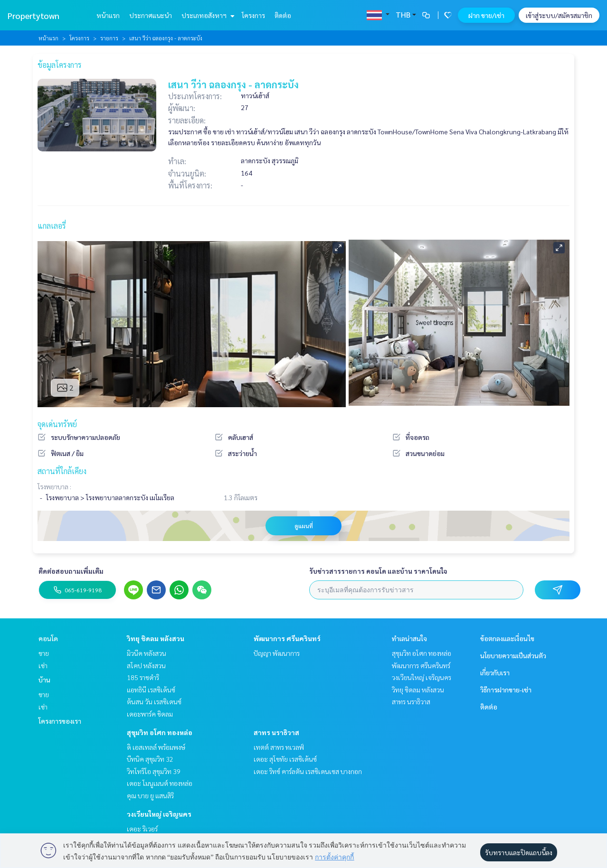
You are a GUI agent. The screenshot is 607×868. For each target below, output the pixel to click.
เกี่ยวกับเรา (495, 672)
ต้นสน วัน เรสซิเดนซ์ (154, 701)
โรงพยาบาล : (54, 486)
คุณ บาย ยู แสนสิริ (150, 795)
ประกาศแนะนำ (151, 15)
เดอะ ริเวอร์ (142, 829)
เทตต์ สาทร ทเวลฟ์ (279, 747)
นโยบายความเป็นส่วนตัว (513, 655)
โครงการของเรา (60, 721)
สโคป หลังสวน (146, 665)
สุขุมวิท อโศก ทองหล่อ (160, 732)
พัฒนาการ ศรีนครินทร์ (287, 638)
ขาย (44, 653)
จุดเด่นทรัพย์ (57, 424)
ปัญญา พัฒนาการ (277, 653)
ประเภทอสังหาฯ (207, 15)
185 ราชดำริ (143, 677)
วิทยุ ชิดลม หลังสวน (156, 638)
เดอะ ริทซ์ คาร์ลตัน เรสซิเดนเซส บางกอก (308, 771)
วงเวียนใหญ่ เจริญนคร (159, 814)
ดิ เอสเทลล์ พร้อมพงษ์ (156, 747)
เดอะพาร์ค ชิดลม (150, 714)
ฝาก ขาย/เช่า (486, 15)
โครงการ (253, 15)
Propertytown (33, 15)
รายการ (109, 38)
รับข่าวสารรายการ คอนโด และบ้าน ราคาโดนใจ (378, 571)
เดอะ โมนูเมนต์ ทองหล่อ (160, 783)
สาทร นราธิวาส (276, 732)
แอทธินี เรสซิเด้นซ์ (151, 690)
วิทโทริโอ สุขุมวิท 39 (154, 771)
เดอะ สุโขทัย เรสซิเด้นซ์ (285, 759)
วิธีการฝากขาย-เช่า (506, 690)
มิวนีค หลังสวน (147, 653)
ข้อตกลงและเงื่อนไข (507, 638)
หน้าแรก (108, 15)
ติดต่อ (283, 15)
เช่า (43, 665)
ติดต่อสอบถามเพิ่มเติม (71, 571)
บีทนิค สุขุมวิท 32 (150, 759)
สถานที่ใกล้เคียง (62, 471)
